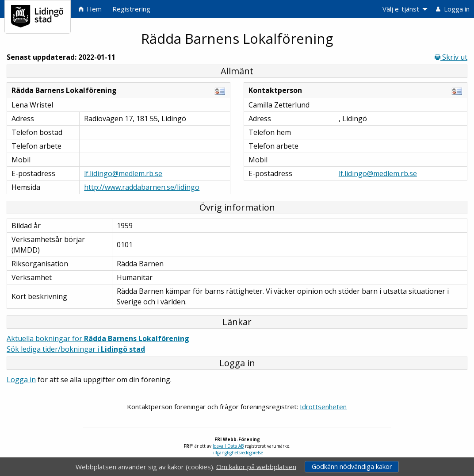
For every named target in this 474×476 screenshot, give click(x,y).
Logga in (21, 380)
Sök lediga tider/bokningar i (76, 349)
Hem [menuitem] (90, 9)
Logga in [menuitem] (453, 9)
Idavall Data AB (228, 446)
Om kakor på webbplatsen (256, 466)
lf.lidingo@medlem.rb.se (123, 173)
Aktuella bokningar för (98, 338)
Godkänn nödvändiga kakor (352, 466)
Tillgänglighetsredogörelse (237, 453)
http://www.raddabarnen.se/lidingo (142, 187)
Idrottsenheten (323, 407)
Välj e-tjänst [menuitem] (401, 9)
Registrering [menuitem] (131, 9)
